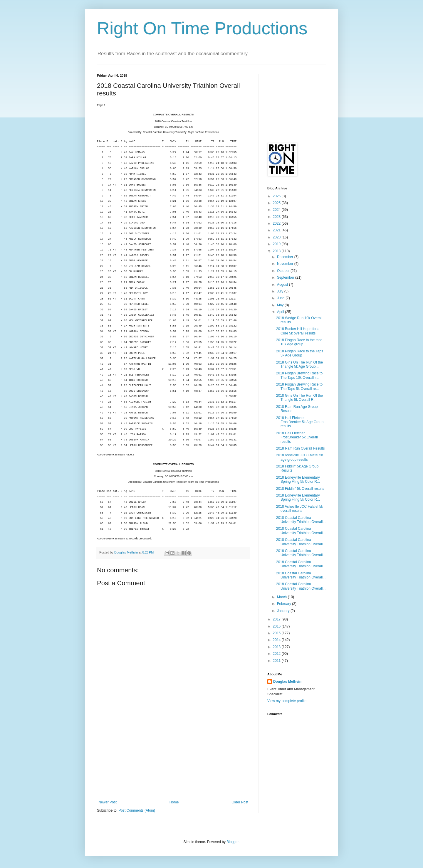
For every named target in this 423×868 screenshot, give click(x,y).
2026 (277, 196)
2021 (277, 230)
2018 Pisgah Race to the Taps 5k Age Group (300, 353)
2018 (277, 251)
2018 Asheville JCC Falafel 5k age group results (299, 457)
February (284, 604)
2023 (277, 217)
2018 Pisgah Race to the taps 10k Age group (299, 342)
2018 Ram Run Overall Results (300, 448)
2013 (277, 647)
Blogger (233, 842)
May (281, 305)
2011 (277, 661)
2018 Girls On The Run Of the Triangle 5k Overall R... (299, 398)
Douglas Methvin (287, 682)
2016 (277, 626)
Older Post (240, 802)
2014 (277, 640)
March (282, 597)
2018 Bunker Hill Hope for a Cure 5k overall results (298, 331)
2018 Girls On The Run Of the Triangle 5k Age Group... (299, 364)
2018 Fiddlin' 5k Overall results (300, 489)
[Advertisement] (173, 756)
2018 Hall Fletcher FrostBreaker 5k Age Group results (300, 422)
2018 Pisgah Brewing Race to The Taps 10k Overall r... (299, 375)
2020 (277, 237)
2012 (277, 654)
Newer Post (108, 802)
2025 (277, 203)
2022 (277, 223)
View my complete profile (287, 701)
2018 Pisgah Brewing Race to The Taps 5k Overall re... (299, 386)
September (286, 277)
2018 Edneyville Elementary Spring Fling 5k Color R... (298, 480)
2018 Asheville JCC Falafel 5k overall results (299, 509)
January (284, 611)
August (283, 285)
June (281, 298)
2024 (277, 210)
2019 (277, 244)
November (286, 264)
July (281, 291)
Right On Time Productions (202, 28)
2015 (277, 633)
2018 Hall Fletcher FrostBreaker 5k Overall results (297, 437)
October (284, 271)
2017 (277, 619)
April (281, 312)
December (286, 257)
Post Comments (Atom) (137, 810)
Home (174, 802)
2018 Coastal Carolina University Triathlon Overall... (301, 520)
